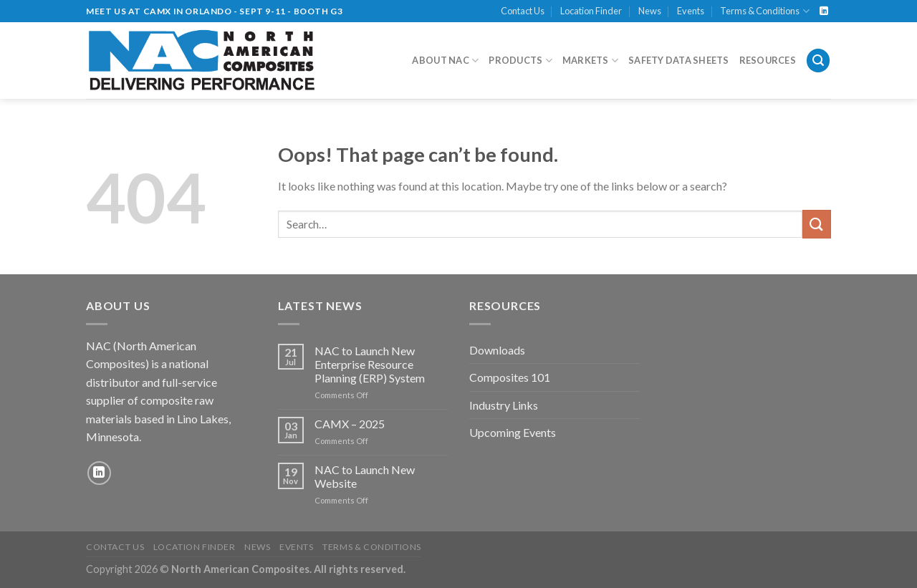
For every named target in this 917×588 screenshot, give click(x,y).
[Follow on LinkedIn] (824, 11)
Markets (590, 61)
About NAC (445, 61)
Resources (768, 60)
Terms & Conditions (764, 11)
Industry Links (504, 405)
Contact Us (523, 11)
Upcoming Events (513, 432)
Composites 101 (510, 377)
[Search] (818, 61)
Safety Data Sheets (679, 60)
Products (520, 61)
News (650, 11)
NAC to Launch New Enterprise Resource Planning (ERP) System (370, 364)
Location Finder (591, 11)
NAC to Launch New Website (365, 476)
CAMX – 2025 (350, 424)
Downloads (497, 350)
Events (691, 11)
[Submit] (817, 224)
